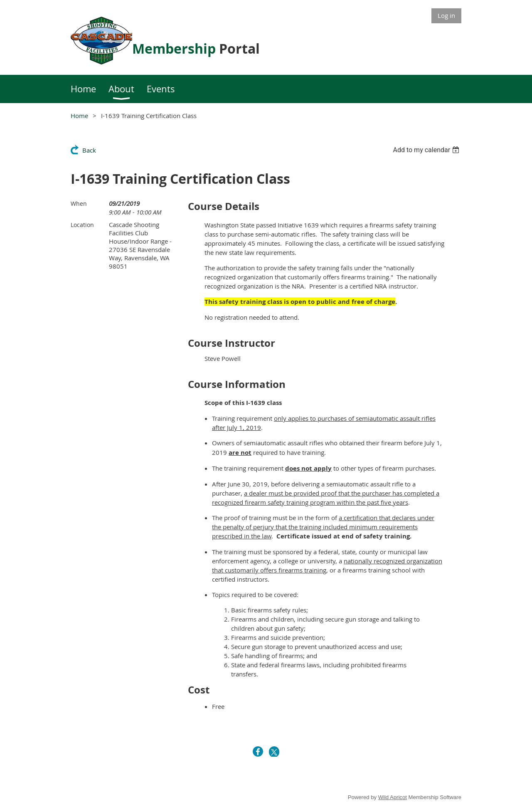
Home (79, 116)
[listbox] (427, 150)
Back (89, 150)
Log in (446, 15)
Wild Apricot (393, 797)
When (79, 204)
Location (82, 225)
